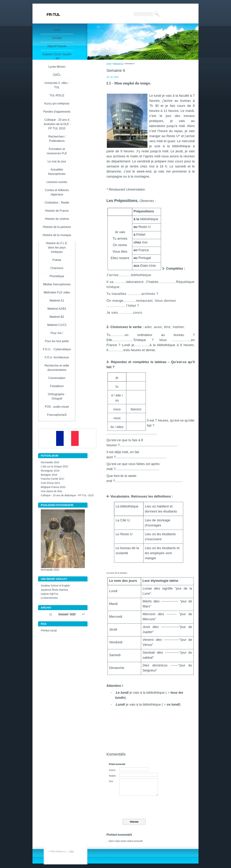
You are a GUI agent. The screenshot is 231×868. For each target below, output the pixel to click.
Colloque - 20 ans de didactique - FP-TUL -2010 (67, 495)
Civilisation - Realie (57, 203)
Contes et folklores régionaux (57, 192)
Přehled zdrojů (49, 631)
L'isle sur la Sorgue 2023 (54, 467)
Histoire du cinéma (57, 219)
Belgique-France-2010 (53, 487)
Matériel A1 (118, 64)
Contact (57, 38)
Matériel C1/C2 (57, 325)
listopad (63, 614)
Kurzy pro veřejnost (57, 103)
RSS (72, 851)
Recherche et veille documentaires (57, 368)
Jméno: (112, 770)
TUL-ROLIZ (57, 95)
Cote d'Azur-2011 (50, 483)
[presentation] (134, 806)
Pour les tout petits (57, 341)
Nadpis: (113, 776)
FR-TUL (53, 15)
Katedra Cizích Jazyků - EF (57, 56)
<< (51, 614)
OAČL (57, 75)
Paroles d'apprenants (57, 112)
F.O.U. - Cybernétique (57, 349)
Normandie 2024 (50, 462)
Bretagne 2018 (49, 475)
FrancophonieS (57, 415)
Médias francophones (57, 284)
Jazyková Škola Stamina (54, 590)
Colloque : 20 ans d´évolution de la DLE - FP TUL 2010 (57, 124)
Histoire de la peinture (57, 227)
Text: (111, 781)
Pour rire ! (57, 333)
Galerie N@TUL (50, 594)
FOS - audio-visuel (57, 407)
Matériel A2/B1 (57, 309)
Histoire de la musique (57, 235)
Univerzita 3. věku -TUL (57, 85)
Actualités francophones (57, 172)
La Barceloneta (49, 598)
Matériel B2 (57, 317)
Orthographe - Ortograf (57, 396)
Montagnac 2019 (50, 471)
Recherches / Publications (57, 139)
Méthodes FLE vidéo (57, 292)
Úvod (109, 64)
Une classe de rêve (51, 491)
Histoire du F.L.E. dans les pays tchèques (57, 247)
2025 (73, 614)
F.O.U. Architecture (57, 357)
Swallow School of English (55, 586)
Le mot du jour (57, 161)
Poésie (57, 260)
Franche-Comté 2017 (53, 479)
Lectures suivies (57, 182)
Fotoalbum (57, 386)
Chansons (57, 268)
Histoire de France (57, 211)
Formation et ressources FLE (57, 151)
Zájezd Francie (57, 46)
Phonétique (57, 276)
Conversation (57, 378)
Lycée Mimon (57, 67)
